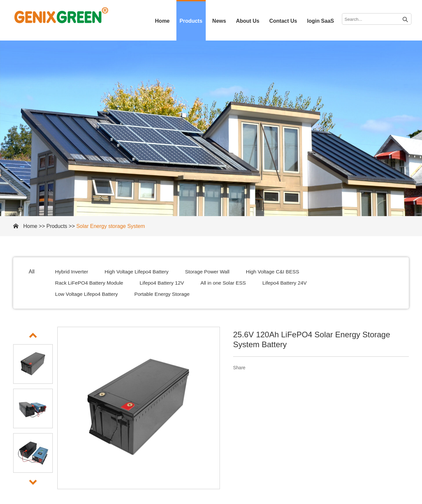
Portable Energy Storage (166, 294)
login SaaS (320, 21)
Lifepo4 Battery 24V (293, 283)
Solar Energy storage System (110, 226)
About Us (248, 21)
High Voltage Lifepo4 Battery (140, 272)
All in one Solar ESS (229, 283)
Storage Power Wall (213, 272)
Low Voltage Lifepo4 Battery (88, 294)
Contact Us (283, 21)
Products (191, 21)
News (219, 21)
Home (162, 21)
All (32, 272)
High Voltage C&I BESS (280, 272)
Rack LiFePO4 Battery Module (91, 283)
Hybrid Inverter (72, 272)
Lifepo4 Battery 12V (166, 283)
